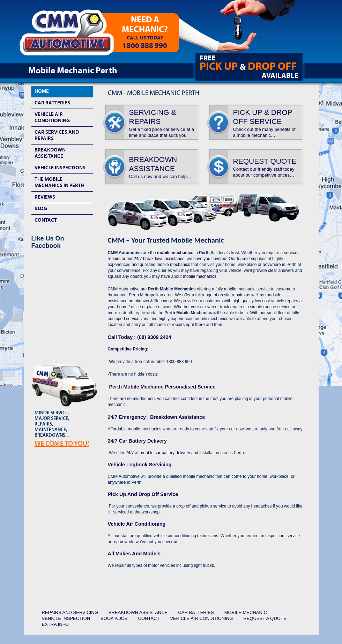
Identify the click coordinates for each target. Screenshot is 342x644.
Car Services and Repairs (57, 135)
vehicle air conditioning (175, 536)
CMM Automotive (72, 35)
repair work (123, 542)
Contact (46, 220)
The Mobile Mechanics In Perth (60, 182)
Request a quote (265, 618)
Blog (41, 209)
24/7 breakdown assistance (159, 259)
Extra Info (55, 624)
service (291, 253)
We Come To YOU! (62, 443)
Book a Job (114, 618)
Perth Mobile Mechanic (162, 387)
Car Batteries (52, 103)
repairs (114, 259)
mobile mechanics (175, 253)
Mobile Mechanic (246, 612)
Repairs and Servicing (70, 612)
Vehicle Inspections (60, 168)
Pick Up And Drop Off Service (143, 494)
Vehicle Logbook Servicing (140, 465)
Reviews (45, 197)
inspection (275, 536)
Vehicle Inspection (66, 618)
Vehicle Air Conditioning (137, 524)
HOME (42, 91)
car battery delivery (172, 453)
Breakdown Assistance (50, 153)
